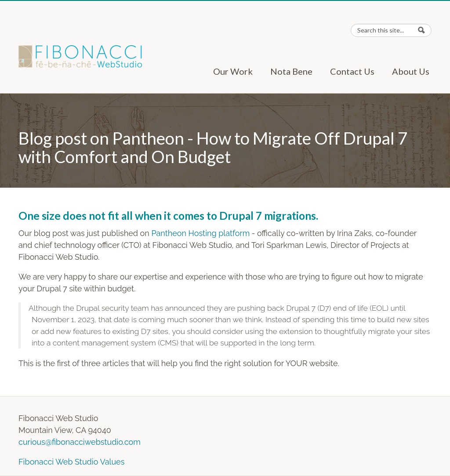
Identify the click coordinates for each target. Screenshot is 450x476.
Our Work (233, 71)
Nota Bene (291, 71)
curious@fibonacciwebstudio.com (80, 442)
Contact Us (352, 71)
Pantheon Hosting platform (200, 233)
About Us (411, 71)
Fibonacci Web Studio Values (71, 462)
